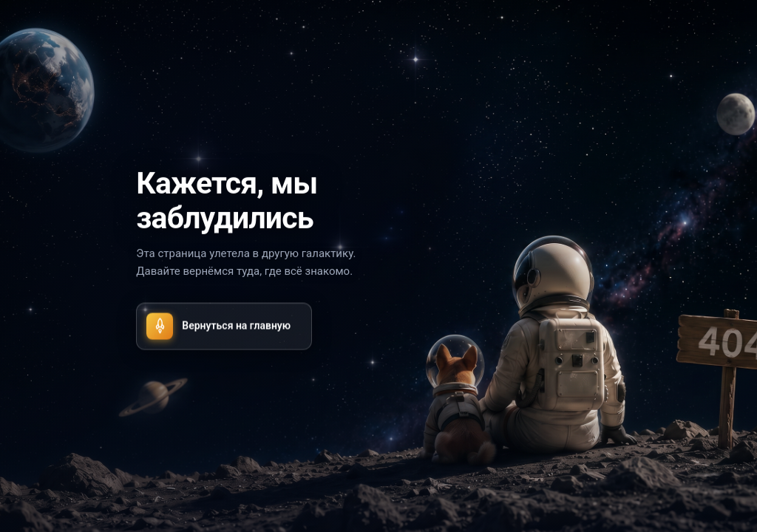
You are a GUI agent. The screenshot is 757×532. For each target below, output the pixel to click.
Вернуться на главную (218, 326)
